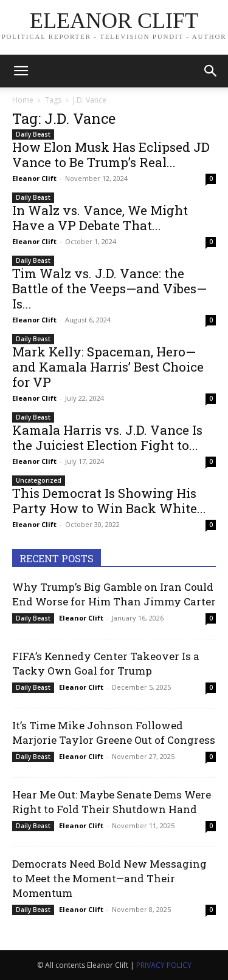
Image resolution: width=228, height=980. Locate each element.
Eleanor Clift (34, 178)
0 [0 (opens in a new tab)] (211, 179)
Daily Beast (33, 134)
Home (23, 100)
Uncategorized (39, 480)
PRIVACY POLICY (164, 965)
